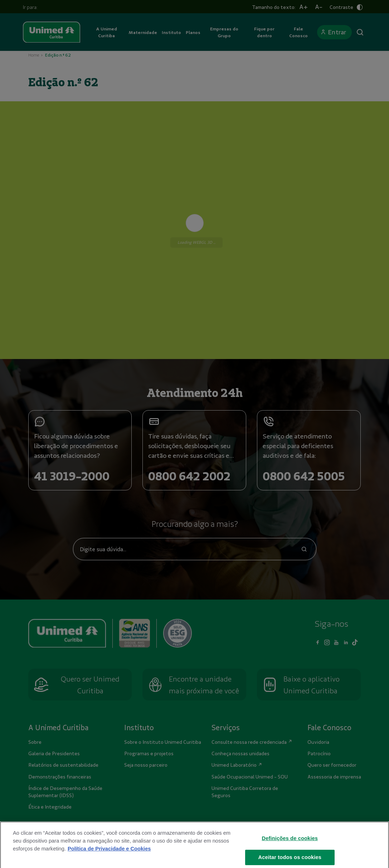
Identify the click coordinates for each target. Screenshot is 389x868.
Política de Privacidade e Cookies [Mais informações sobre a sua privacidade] (109, 854)
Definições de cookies (290, 843)
